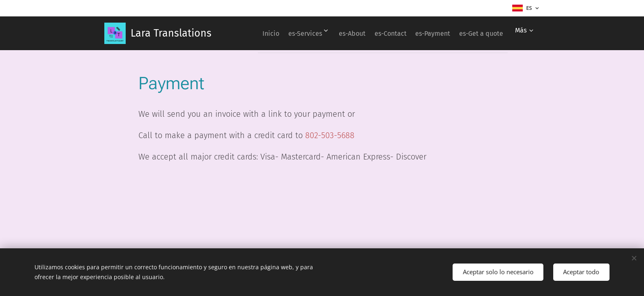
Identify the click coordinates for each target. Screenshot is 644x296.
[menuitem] (300, 33)
